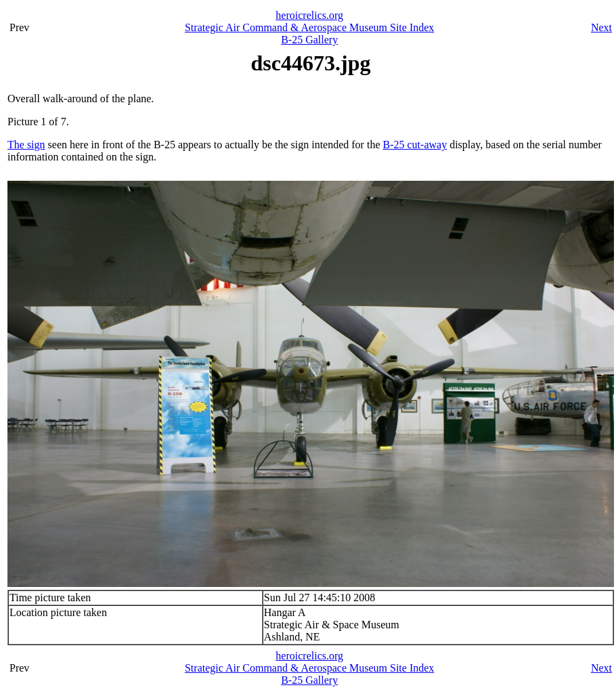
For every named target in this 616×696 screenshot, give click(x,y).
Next (601, 27)
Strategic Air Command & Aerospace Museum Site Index (309, 27)
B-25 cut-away (415, 145)
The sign (26, 145)
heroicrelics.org (309, 15)
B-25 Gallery (309, 40)
